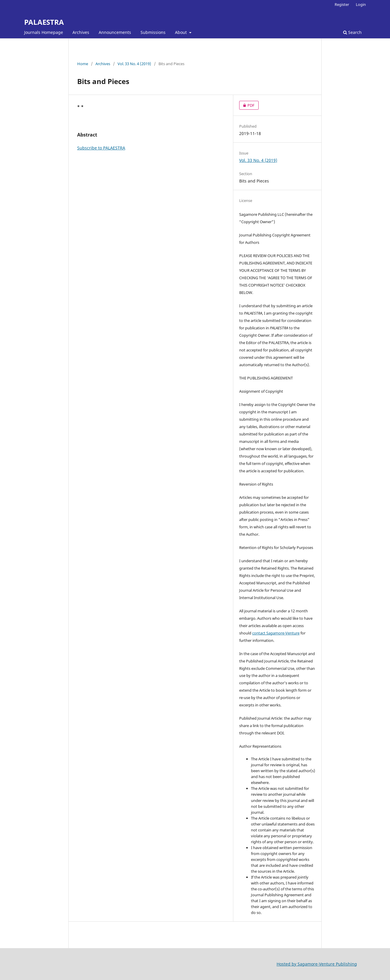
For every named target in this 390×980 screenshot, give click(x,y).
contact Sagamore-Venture (276, 633)
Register (342, 4)
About (181, 32)
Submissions (153, 32)
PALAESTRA (44, 22)
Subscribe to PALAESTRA (101, 148)
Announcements (115, 32)
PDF (247, 105)
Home (83, 64)
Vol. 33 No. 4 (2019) (134, 64)
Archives (81, 32)
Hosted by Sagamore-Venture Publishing (317, 964)
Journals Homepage (44, 32)
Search (352, 32)
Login (361, 4)
